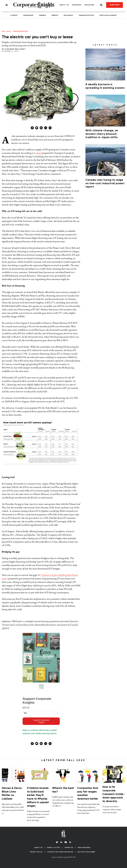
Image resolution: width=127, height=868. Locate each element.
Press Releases (84, 848)
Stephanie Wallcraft (15, 49)
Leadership (28, 15)
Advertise (69, 848)
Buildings (68, 15)
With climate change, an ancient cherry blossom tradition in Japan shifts (102, 134)
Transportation (86, 15)
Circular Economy (108, 15)
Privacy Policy (36, 852)
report (38, 153)
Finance (42, 15)
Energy (55, 15)
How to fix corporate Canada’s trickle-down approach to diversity (113, 794)
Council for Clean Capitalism (60, 852)
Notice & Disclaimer (86, 852)
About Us (64, 5)
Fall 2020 (6, 31)
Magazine (89, 5)
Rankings (77, 5)
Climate (14, 15)
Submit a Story (54, 848)
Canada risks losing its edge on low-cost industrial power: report (105, 183)
